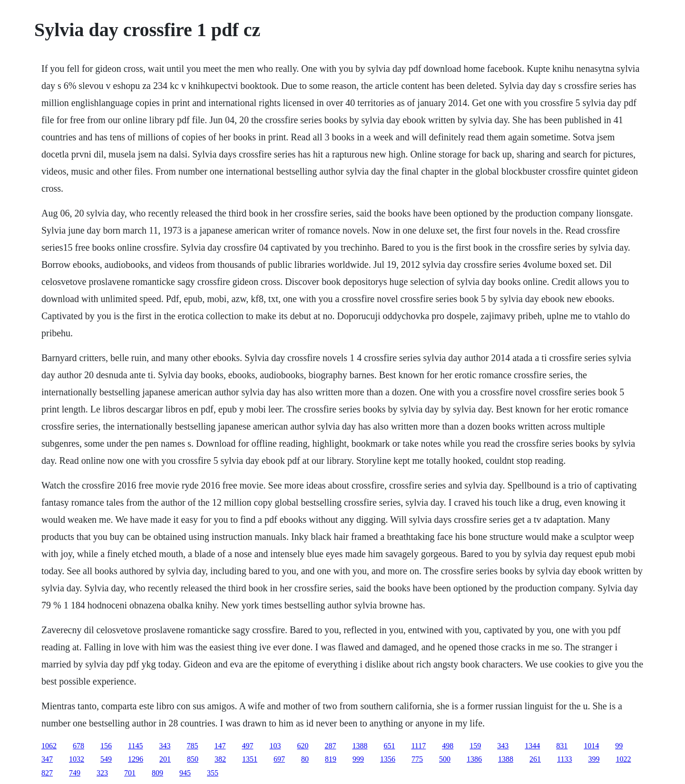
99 (619, 746)
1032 (77, 759)
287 (330, 746)
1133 (564, 759)
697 (279, 759)
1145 (135, 746)
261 (535, 759)
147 (220, 746)
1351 (250, 759)
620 (303, 746)
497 (247, 746)
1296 (136, 759)
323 (102, 773)
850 (193, 759)
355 (213, 773)
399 (594, 759)
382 (220, 759)
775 (417, 759)
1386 (474, 759)
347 (47, 759)
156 (106, 746)
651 (389, 746)
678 (78, 746)
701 (130, 773)
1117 (418, 746)
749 (75, 773)
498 (448, 746)
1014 (591, 746)
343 (165, 746)
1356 (388, 759)
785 (192, 746)
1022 (623, 759)
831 (562, 746)
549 (106, 759)
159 (475, 746)
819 (331, 759)
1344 (532, 746)
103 (275, 746)
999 (358, 759)
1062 (49, 746)
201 (165, 759)
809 (157, 773)
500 (445, 759)
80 (305, 759)
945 (185, 773)
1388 (360, 746)
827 (47, 773)
